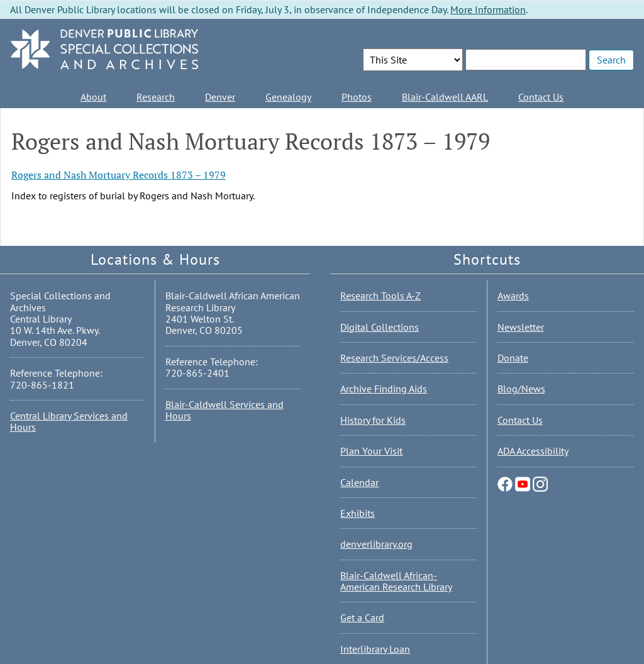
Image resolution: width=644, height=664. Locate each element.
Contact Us (541, 97)
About (93, 97)
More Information (488, 9)
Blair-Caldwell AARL (445, 97)
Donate (513, 358)
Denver (220, 97)
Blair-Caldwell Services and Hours (225, 410)
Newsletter (521, 327)
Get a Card (362, 617)
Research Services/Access (394, 358)
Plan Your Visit (371, 451)
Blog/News (521, 389)
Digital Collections (380, 327)
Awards (513, 296)
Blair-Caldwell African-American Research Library (396, 581)
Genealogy (288, 97)
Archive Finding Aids (384, 389)
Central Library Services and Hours (69, 421)
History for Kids (373, 420)
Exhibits (358, 513)
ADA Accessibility (533, 451)
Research (156, 97)
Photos (357, 97)
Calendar (359, 482)
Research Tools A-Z (380, 296)
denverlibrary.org (376, 544)
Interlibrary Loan (375, 649)
